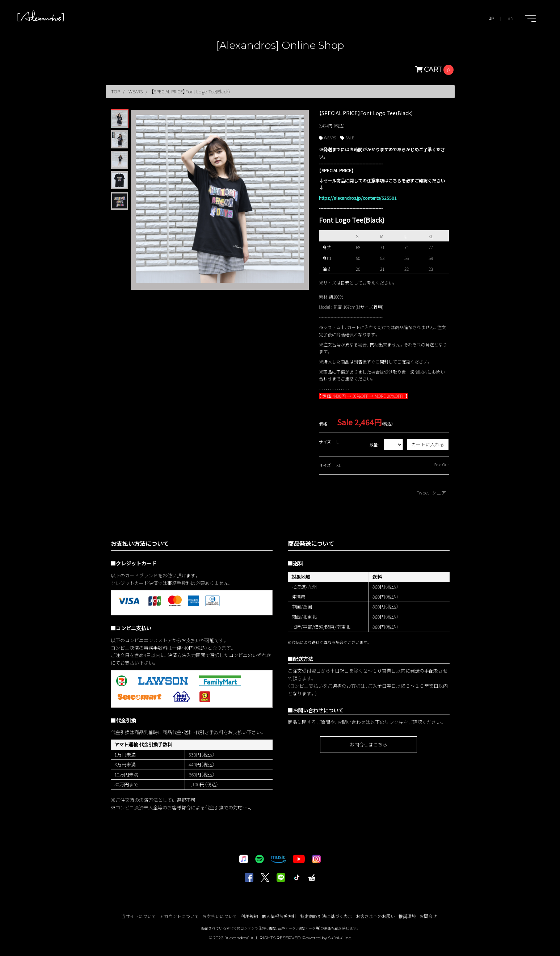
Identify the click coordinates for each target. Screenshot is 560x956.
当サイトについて (139, 916)
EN (511, 18)
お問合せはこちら (369, 744)
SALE (350, 138)
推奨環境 (407, 916)
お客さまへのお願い (375, 916)
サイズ (325, 442)
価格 (323, 424)
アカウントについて (179, 916)
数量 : (374, 445)
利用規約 (249, 916)
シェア (439, 492)
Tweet (423, 492)
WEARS (330, 138)
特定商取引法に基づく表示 (326, 916)
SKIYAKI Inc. (340, 938)
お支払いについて (220, 916)
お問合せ (428, 916)
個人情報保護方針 (279, 916)
